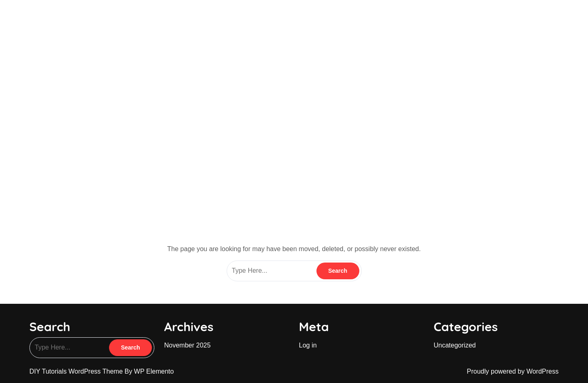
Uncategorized (455, 345)
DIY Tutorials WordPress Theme (77, 371)
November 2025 (187, 345)
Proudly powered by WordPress (513, 371)
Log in (308, 345)
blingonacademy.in (73, 16)
